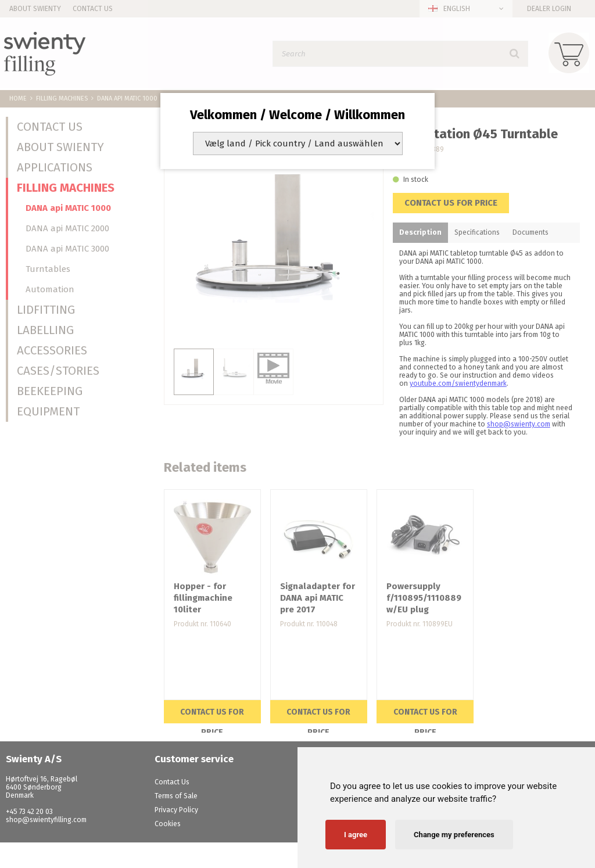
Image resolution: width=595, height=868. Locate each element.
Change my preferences (454, 835)
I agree (356, 835)
